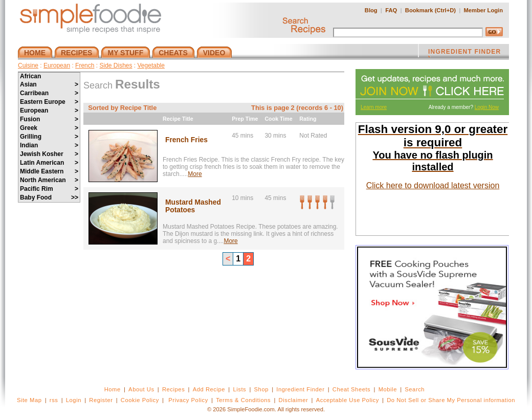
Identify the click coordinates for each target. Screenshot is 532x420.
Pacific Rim (49, 189)
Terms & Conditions (243, 400)
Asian (49, 84)
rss (54, 400)
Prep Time (245, 119)
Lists (239, 389)
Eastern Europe (49, 102)
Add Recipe (209, 389)
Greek (49, 128)
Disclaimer (294, 400)
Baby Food (49, 197)
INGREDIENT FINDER (464, 53)
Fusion (49, 119)
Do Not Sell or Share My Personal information (451, 400)
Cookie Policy (140, 400)
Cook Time (278, 119)
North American (49, 180)
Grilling (49, 137)
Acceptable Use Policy (348, 400)
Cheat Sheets (352, 389)
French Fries (186, 140)
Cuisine (28, 65)
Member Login (483, 10)
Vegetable (151, 65)
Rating (308, 119)
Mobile (388, 389)
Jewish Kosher (49, 154)
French (85, 65)
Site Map (29, 400)
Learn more (374, 107)
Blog (371, 10)
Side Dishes (116, 65)
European (57, 65)
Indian (49, 145)
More (195, 174)
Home (113, 389)
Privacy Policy (188, 400)
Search (415, 389)
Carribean (49, 93)
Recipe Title (178, 119)
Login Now (487, 107)
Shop (261, 389)
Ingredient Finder (300, 389)
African (30, 76)
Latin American (49, 163)
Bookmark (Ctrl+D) (430, 10)
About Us (141, 389)
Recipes (173, 389)
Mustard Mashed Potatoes (193, 206)
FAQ (391, 10)
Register (101, 400)
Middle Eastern (49, 171)
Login (74, 400)
